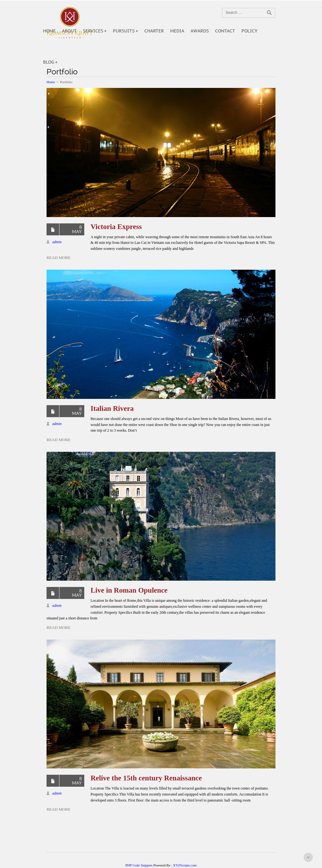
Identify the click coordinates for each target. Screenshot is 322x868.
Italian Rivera (112, 408)
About (69, 31)
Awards (200, 31)
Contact (225, 31)
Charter (154, 31)
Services (93, 31)
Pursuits (124, 31)
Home (49, 31)
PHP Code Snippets (139, 865)
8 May (77, 229)
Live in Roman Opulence (129, 590)
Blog (49, 62)
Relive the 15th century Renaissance (146, 778)
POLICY (250, 31)
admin (57, 242)
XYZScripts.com (185, 865)
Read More (58, 258)
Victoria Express (116, 227)
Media (177, 31)
